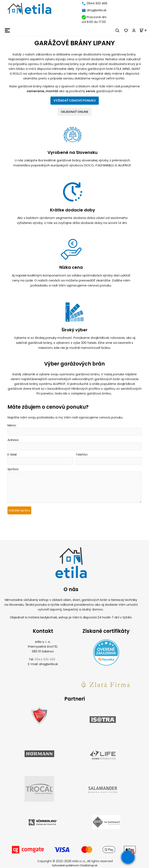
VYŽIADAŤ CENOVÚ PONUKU (75, 100)
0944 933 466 (97, 3)
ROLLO (18, 74)
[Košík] (144, 30)
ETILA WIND (122, 69)
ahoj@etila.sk (97, 10)
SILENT (136, 69)
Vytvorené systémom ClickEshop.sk (75, 866)
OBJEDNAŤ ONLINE (74, 112)
